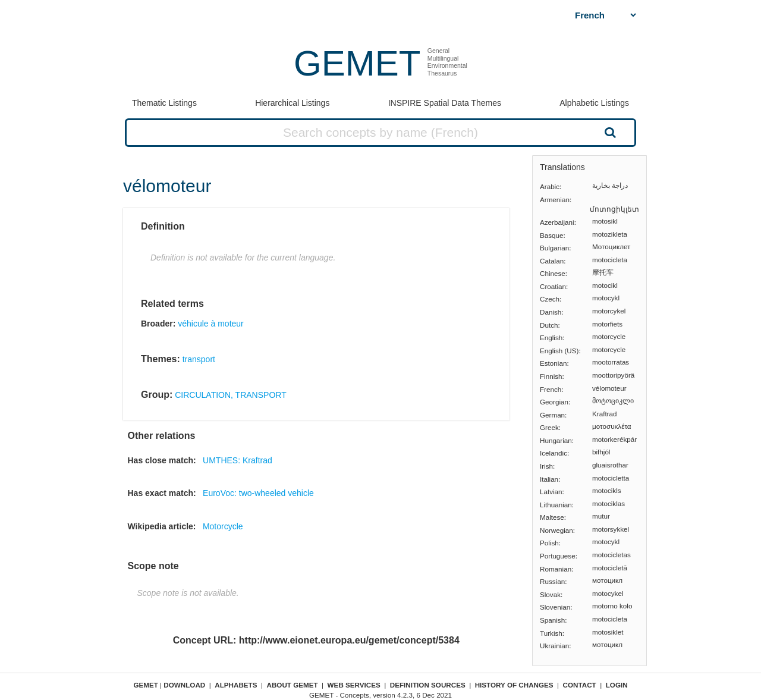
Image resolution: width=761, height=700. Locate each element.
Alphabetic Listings (594, 103)
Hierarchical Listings (292, 103)
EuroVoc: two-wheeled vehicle (258, 493)
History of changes (514, 685)
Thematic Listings (164, 103)
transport (199, 359)
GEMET (357, 63)
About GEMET (293, 685)
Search (609, 132)
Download (184, 685)
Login (617, 685)
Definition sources (428, 685)
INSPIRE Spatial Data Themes (445, 103)
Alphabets (236, 685)
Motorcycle (223, 526)
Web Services (354, 685)
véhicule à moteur (211, 324)
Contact (580, 685)
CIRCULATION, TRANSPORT (230, 395)
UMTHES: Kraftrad (238, 460)
